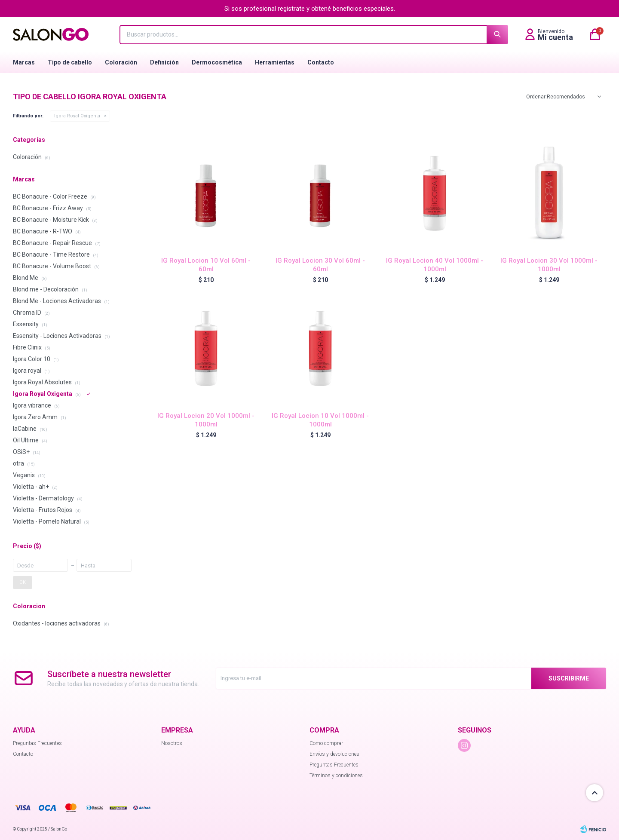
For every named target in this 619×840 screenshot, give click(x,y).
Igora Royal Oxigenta (77, 116)
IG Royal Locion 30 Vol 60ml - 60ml (320, 265)
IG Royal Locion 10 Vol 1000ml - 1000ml (320, 420)
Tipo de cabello (70, 62)
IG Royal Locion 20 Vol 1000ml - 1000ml (206, 420)
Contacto (321, 62)
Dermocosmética (217, 62)
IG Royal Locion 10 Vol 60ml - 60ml (206, 265)
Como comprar (326, 743)
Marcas (24, 62)
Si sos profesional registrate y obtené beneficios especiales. (310, 9)
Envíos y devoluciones (334, 754)
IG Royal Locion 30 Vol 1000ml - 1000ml (549, 265)
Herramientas (275, 62)
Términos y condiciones (336, 776)
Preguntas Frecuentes (37, 743)
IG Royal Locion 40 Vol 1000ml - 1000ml (435, 265)
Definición (164, 62)
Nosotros (172, 743)
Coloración (121, 62)
